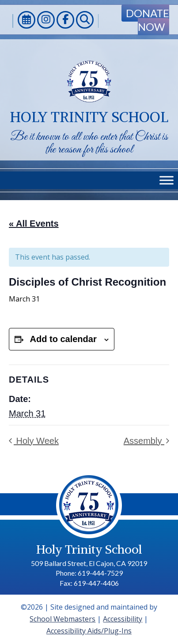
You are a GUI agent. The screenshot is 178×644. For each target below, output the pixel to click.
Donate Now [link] (148, 20)
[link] (27, 21)
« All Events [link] (34, 223)
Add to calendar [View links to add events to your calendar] (63, 339)
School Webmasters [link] (62, 619)
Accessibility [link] (123, 619)
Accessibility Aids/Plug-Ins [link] (89, 631)
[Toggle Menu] (167, 180)
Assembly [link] (144, 441)
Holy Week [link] (36, 441)
